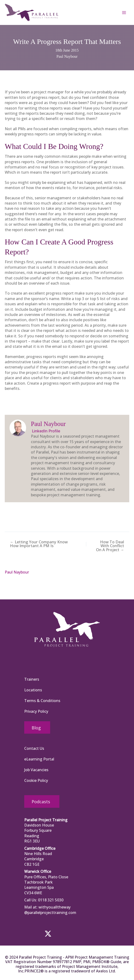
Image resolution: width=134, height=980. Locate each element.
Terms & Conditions (42, 701)
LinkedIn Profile (45, 433)
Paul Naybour (67, 59)
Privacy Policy (36, 711)
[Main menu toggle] (124, 14)
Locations (33, 690)
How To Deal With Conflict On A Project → (112, 550)
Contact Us (34, 749)
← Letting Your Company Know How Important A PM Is (38, 546)
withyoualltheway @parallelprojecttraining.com (50, 910)
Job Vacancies (36, 770)
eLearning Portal (39, 759)
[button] (31, 934)
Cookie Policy (36, 781)
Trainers (32, 679)
